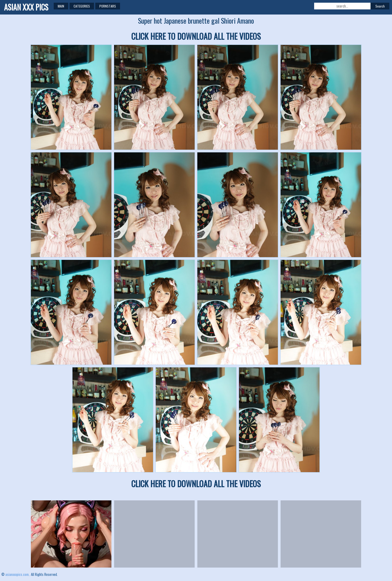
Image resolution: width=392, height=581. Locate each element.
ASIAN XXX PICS (26, 7)
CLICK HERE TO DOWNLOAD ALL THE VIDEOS (196, 36)
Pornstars (108, 6)
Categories (82, 6)
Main (61, 6)
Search (380, 6)
